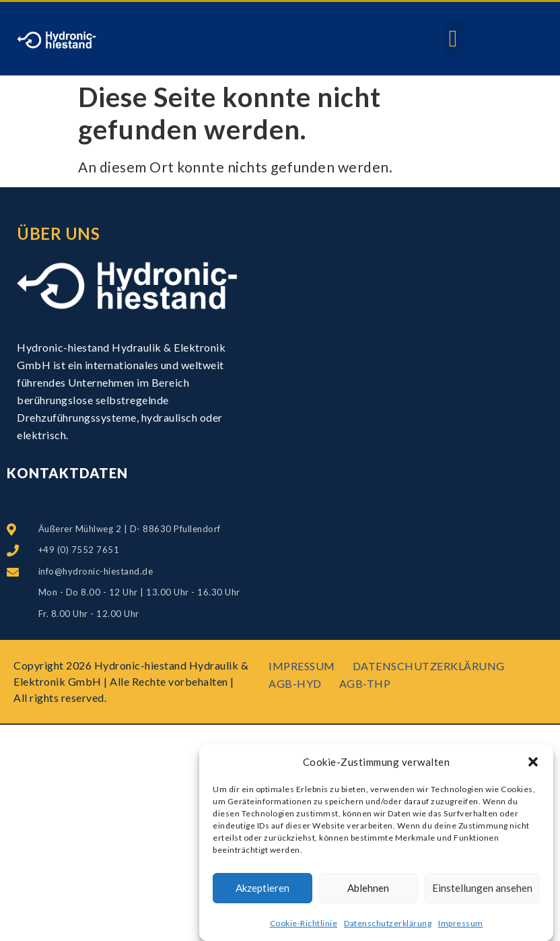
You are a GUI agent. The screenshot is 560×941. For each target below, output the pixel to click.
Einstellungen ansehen (482, 888)
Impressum (461, 923)
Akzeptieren (262, 888)
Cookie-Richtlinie (304, 923)
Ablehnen (368, 888)
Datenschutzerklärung (388, 923)
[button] (533, 762)
